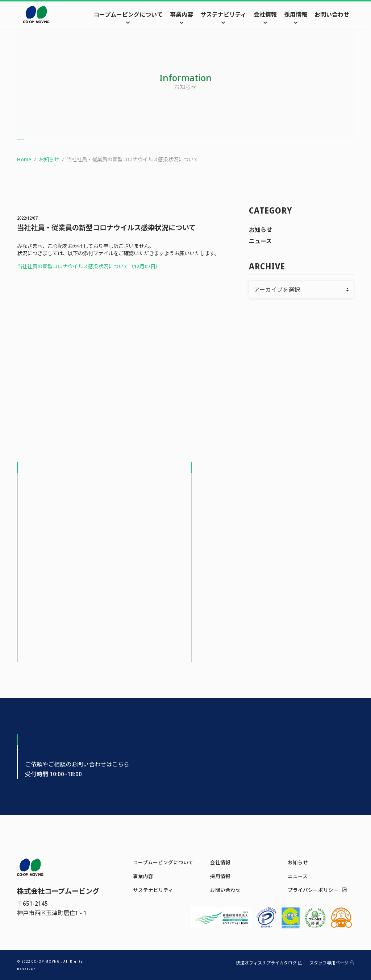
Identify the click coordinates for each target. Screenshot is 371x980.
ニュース (260, 241)
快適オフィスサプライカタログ (269, 963)
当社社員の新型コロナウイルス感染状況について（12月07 (84, 266)
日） (155, 266)
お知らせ (260, 230)
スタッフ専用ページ (332, 963)
